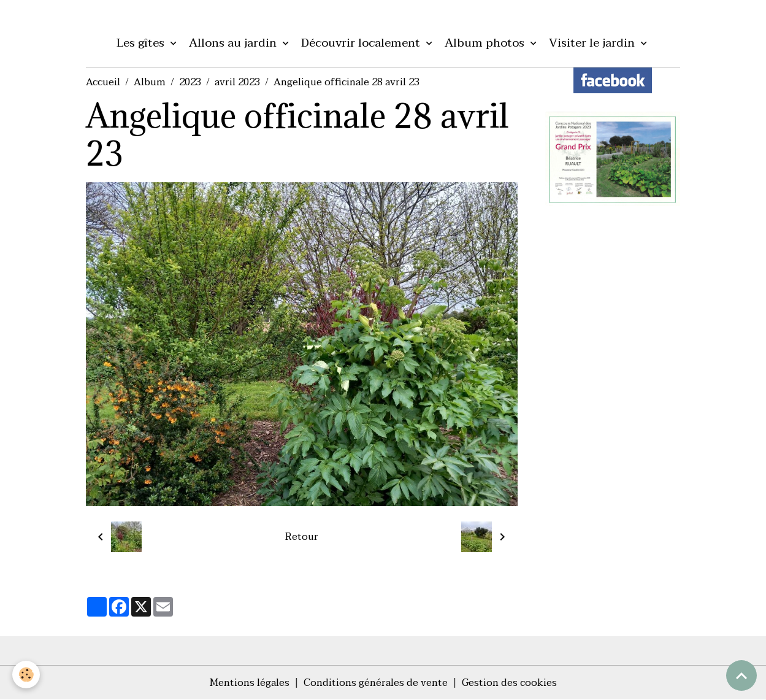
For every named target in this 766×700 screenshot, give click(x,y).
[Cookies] (26, 675)
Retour (302, 537)
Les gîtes (142, 43)
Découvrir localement (362, 43)
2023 (190, 82)
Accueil (103, 82)
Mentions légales (250, 683)
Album (150, 82)
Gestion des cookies (509, 683)
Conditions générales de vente (376, 683)
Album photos (486, 43)
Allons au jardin (234, 43)
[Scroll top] (741, 675)
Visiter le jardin (593, 43)
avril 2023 (237, 82)
